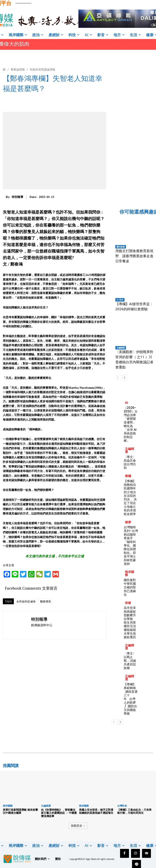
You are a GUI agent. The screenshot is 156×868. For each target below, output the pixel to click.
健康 (128, 522)
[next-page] (124, 378)
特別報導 (17, 197)
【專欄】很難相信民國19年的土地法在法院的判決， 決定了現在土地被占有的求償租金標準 (130, 497)
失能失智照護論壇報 (42, 69)
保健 (128, 603)
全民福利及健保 (26, 601)
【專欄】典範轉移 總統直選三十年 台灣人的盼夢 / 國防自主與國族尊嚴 (131, 699)
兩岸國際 (129, 573)
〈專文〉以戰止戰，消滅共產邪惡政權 (130, 661)
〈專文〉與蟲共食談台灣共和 (130, 462)
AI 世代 (120, 300)
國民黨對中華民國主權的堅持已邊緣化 (130, 587)
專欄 (128, 476)
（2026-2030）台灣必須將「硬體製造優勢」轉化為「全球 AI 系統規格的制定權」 (131, 424)
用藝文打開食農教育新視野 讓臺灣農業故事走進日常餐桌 (134, 256)
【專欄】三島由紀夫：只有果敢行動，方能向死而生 (134, 811)
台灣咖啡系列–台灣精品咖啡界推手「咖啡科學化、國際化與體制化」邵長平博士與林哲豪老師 (131, 545)
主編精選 (121, 348)
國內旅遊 (121, 247)
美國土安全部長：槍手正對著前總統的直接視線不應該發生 (96, 811)
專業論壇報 (18, 69)
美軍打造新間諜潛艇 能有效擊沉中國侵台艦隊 (20, 811)
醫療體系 (46, 601)
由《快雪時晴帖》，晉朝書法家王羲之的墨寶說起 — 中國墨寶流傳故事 (59, 813)
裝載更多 (78, 826)
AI (127, 403)
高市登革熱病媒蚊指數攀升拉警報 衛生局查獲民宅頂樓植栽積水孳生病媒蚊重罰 (130, 622)
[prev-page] (118, 378)
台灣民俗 (122, 806)
